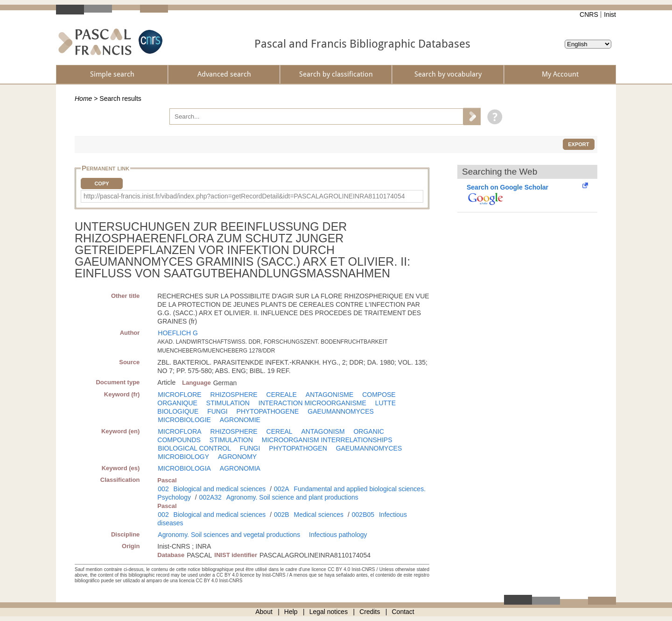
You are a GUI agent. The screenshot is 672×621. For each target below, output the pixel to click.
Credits (370, 612)
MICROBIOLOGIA (184, 468)
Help (291, 612)
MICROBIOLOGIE (184, 420)
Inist (610, 14)
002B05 (363, 515)
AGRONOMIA (240, 468)
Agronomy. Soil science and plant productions (292, 497)
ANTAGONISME (329, 395)
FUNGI (217, 411)
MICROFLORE (179, 395)
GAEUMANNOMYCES (341, 411)
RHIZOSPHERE (234, 395)
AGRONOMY (237, 457)
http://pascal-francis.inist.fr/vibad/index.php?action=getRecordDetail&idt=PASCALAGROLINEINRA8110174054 (244, 196)
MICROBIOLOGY (183, 457)
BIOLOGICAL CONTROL (194, 448)
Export (578, 144)
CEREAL (280, 431)
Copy (101, 183)
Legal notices (329, 612)
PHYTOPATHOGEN (298, 448)
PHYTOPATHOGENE (268, 411)
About (264, 612)
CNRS (589, 14)
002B (282, 515)
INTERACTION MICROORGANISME (312, 403)
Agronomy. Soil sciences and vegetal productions (229, 535)
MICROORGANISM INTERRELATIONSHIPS (327, 440)
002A (282, 489)
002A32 (210, 497)
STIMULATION (228, 403)
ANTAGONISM (323, 431)
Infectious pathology (338, 535)
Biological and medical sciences (220, 489)
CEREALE (282, 395)
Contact (403, 612)
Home (83, 99)
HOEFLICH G (178, 333)
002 (163, 489)
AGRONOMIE (240, 420)
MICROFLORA (179, 431)
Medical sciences (319, 515)
